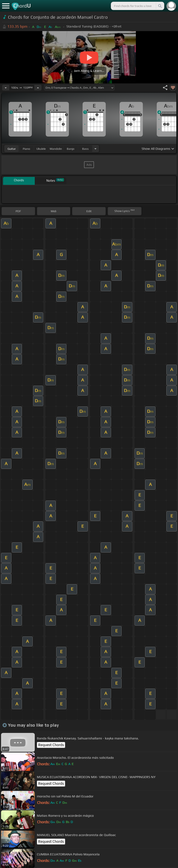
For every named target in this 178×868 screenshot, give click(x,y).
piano (26, 149)
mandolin (56, 149)
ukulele (41, 149)
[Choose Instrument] (95, 149)
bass (85, 149)
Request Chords (51, 745)
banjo (71, 149)
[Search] (160, 6)
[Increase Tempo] (38, 88)
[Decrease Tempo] (6, 88)
